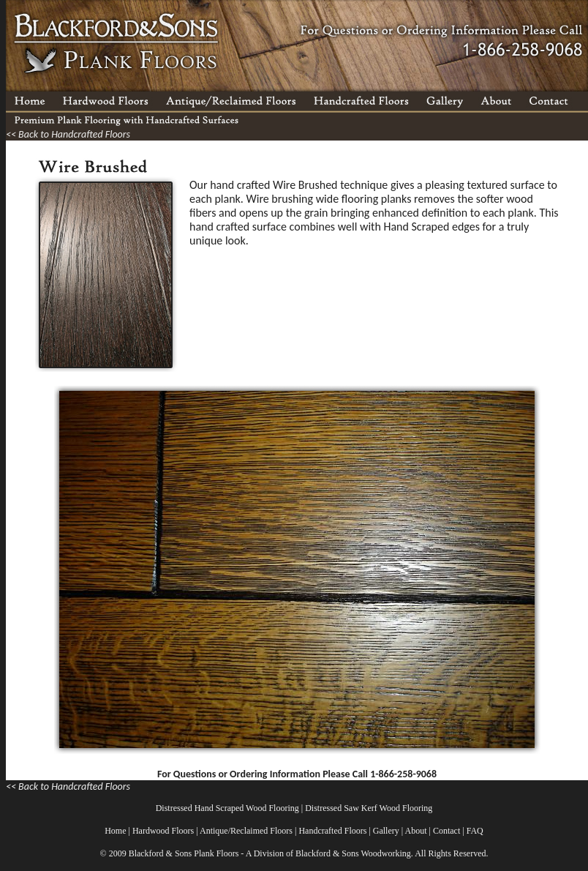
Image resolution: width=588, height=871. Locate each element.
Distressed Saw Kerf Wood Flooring (369, 808)
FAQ (475, 831)
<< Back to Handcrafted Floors (68, 134)
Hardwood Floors (163, 831)
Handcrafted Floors (332, 831)
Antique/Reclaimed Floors (246, 831)
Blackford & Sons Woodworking (353, 853)
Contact (446, 831)
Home (115, 831)
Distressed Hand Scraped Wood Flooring (227, 808)
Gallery (386, 831)
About (416, 831)
